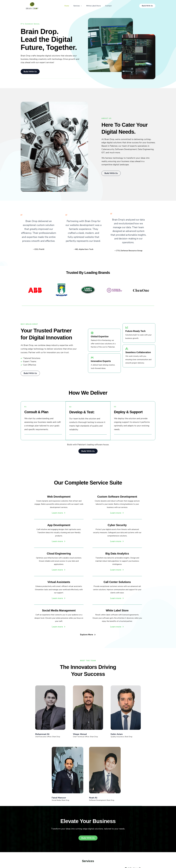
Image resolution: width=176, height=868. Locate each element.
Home (65, 6)
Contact (110, 6)
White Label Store (94, 6)
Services (77, 6)
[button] (80, 6)
